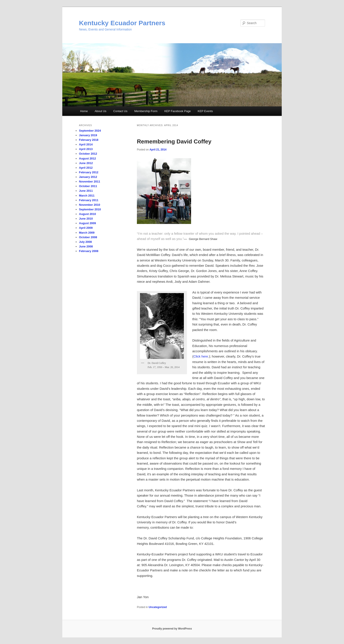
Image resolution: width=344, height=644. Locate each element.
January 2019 (88, 135)
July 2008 (85, 242)
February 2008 (89, 251)
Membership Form (146, 111)
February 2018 (89, 140)
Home (84, 111)
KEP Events (205, 111)
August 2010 (87, 214)
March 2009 (87, 233)
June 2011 (86, 191)
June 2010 (86, 219)
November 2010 (90, 205)
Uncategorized (158, 607)
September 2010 (90, 209)
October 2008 (88, 237)
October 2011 (88, 186)
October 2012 (88, 154)
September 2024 (90, 131)
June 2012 (86, 163)
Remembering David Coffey (174, 141)
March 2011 (87, 196)
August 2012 (87, 158)
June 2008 (86, 246)
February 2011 (89, 200)
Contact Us (120, 111)
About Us (100, 111)
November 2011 (90, 182)
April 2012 (86, 168)
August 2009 (87, 223)
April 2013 (86, 149)
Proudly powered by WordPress (172, 629)
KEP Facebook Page (177, 111)
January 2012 (88, 177)
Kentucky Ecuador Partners (122, 23)
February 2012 (89, 172)
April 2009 (86, 228)
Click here (201, 356)
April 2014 (86, 144)
